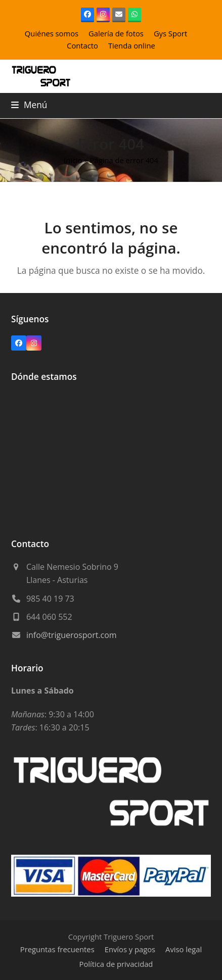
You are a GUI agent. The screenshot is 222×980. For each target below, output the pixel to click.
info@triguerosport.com (72, 635)
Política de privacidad (116, 964)
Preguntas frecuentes (57, 949)
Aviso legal (184, 949)
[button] (29, 105)
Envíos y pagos (130, 949)
